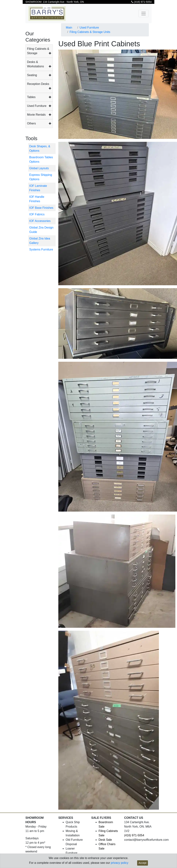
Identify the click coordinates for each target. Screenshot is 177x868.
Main (69, 28)
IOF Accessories (40, 221)
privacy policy (120, 863)
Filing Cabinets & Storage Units (90, 32)
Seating (32, 75)
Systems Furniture (41, 249)
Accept (143, 863)
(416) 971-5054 (141, 2)
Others (31, 123)
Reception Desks (38, 84)
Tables (31, 97)
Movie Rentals (36, 115)
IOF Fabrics (37, 214)
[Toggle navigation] (144, 14)
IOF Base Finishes (41, 208)
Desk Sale (105, 840)
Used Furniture (37, 106)
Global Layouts (39, 168)
